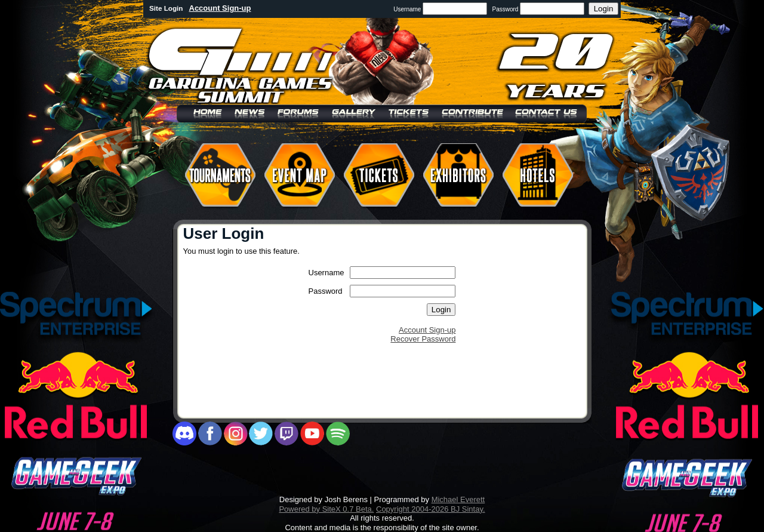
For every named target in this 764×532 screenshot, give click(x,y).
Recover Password (423, 339)
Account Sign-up (220, 8)
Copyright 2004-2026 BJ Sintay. (431, 509)
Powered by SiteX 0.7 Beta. (326, 509)
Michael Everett (458, 499)
